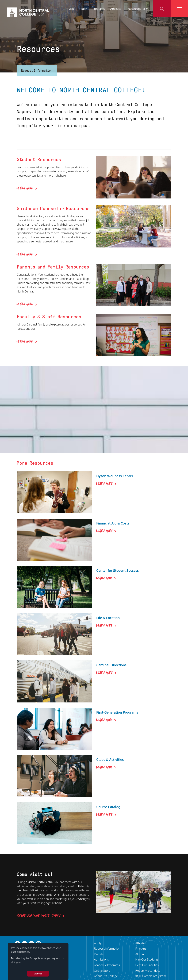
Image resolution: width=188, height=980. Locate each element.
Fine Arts (141, 948)
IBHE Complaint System (151, 976)
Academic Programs (107, 965)
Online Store (102, 971)
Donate (99, 954)
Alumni (140, 954)
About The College (106, 976)
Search (162, 9)
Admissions (101, 959)
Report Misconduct (148, 971)
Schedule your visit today (39, 916)
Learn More (25, 188)
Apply (83, 9)
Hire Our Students (147, 959)
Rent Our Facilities (147, 965)
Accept (38, 974)
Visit (71, 9)
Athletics (116, 9)
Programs (99, 9)
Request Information (37, 71)
